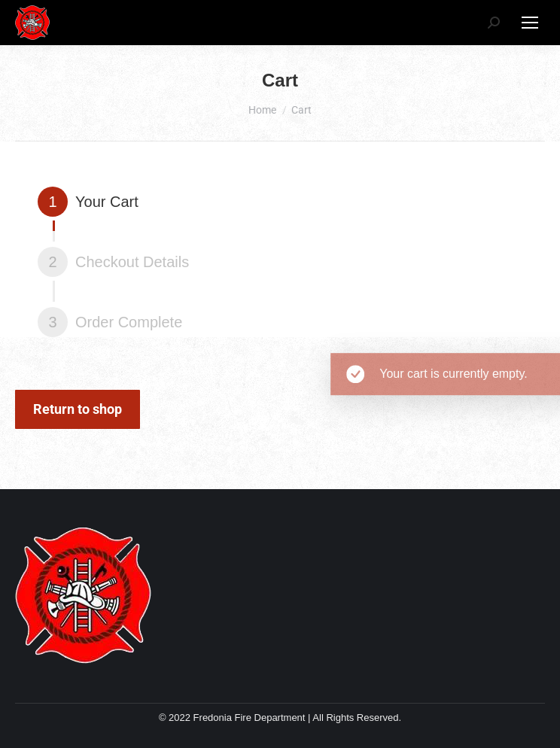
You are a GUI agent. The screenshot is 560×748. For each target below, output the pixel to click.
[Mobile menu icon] (530, 23)
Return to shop (78, 409)
